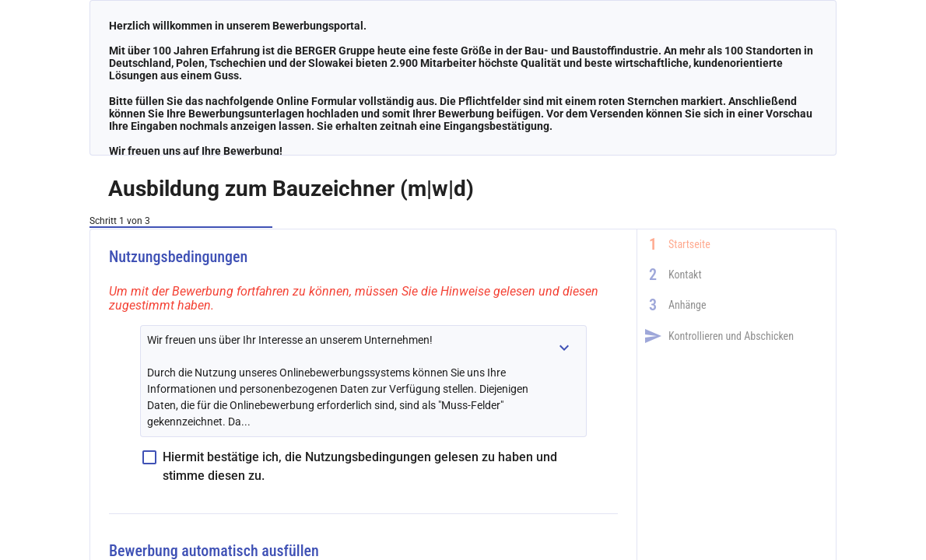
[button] (564, 348)
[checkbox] (363, 467)
